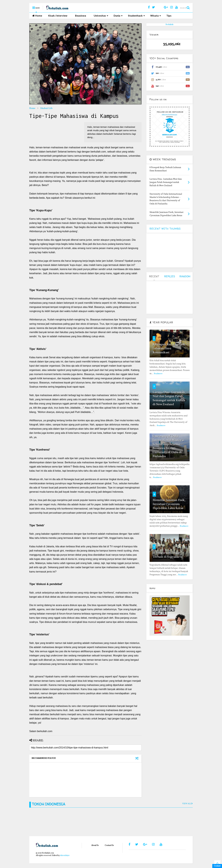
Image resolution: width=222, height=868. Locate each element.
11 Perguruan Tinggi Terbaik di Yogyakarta (168, 555)
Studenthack (136, 16)
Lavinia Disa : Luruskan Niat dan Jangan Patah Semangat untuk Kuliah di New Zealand (169, 398)
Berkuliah (170, 25)
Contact (217, 866)
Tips (169, 16)
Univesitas (101, 16)
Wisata (156, 16)
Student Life (46, 108)
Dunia (118, 16)
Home (37, 16)
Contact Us (109, 845)
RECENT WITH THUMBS (165, 229)
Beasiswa (81, 16)
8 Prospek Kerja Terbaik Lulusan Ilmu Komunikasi (169, 348)
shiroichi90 (65, 855)
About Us (95, 845)
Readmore (158, 374)
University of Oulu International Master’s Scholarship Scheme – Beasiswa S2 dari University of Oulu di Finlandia (168, 446)
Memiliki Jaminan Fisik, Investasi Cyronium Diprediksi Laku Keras (169, 504)
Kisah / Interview (58, 16)
